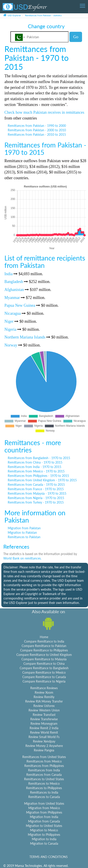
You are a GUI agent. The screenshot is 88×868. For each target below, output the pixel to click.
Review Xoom (44, 692)
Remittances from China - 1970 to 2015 (35, 462)
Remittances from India (44, 770)
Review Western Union (44, 710)
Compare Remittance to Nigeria (44, 681)
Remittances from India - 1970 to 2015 (34, 467)
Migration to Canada (44, 843)
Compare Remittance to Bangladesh (44, 668)
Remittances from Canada (44, 775)
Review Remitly (44, 697)
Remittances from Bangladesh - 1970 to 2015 (39, 458)
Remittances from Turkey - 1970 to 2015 (36, 502)
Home (44, 637)
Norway (11, 345)
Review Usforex (44, 706)
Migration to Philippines (44, 835)
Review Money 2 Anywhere (44, 746)
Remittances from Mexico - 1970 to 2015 (36, 471)
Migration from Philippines (44, 812)
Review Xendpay (44, 741)
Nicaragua (13, 313)
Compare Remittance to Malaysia (44, 659)
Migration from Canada (44, 821)
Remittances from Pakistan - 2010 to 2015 (37, 134)
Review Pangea (44, 750)
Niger (9, 321)
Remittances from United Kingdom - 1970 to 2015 (42, 480)
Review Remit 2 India (44, 728)
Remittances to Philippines (44, 788)
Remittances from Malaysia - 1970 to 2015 (37, 493)
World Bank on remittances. (22, 558)
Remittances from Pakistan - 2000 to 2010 (37, 130)
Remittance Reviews (44, 688)
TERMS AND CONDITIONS (49, 857)
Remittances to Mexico (44, 783)
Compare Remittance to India (44, 641)
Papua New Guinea (20, 305)
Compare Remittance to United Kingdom (44, 655)
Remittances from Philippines (44, 766)
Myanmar (12, 298)
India (9, 274)
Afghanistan (14, 290)
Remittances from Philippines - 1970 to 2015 (38, 476)
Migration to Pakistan (22, 533)
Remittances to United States (44, 779)
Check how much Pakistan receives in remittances (44, 112)
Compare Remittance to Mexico (44, 672)
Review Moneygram (44, 724)
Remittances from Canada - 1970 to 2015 (36, 485)
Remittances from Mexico (44, 761)
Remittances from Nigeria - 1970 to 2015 (36, 498)
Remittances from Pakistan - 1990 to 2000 (37, 126)
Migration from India (44, 817)
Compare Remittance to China (44, 664)
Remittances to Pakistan (24, 537)
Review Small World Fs (44, 737)
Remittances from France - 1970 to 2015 (36, 489)
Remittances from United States (44, 757)
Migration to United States (44, 826)
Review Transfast (44, 715)
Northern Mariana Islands (25, 337)
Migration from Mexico (44, 808)
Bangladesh (14, 282)
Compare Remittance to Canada (44, 677)
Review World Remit (44, 732)
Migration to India (44, 839)
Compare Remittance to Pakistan (44, 646)
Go (76, 37)
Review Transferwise (44, 719)
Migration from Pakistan (24, 528)
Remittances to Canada (44, 797)
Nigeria (10, 329)
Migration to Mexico (44, 830)
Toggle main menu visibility (83, 4)
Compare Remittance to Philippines (44, 650)
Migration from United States (44, 803)
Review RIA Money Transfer (44, 701)
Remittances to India (44, 792)
